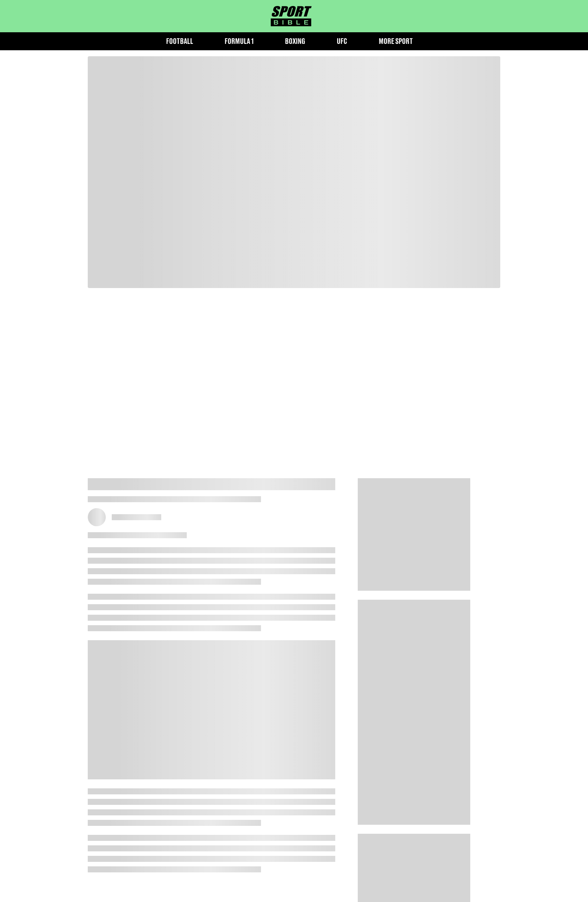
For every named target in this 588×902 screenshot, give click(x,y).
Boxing (295, 41)
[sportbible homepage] (291, 16)
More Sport (396, 41)
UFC (342, 41)
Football (180, 41)
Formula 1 (239, 41)
